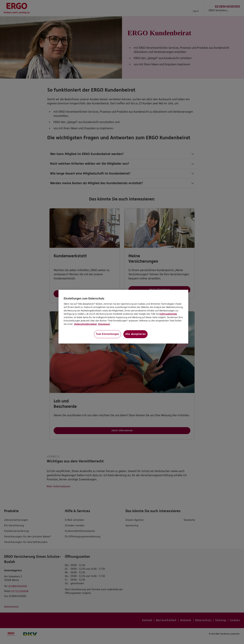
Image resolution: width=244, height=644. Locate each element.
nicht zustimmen (168, 314)
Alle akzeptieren (135, 334)
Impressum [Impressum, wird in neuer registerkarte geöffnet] (104, 324)
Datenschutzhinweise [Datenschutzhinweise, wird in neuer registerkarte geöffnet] (85, 324)
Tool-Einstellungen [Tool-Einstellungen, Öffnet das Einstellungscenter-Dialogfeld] (107, 334)
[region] (123, 317)
